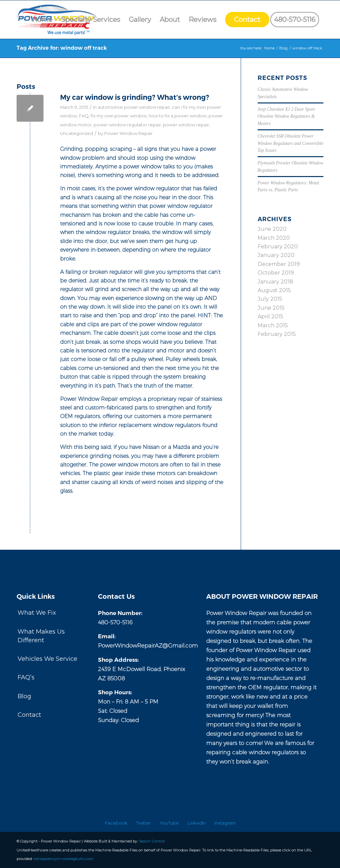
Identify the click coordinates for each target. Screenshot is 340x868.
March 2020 (274, 238)
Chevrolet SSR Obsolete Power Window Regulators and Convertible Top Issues (291, 143)
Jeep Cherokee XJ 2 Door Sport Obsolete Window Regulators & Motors (286, 116)
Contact (29, 715)
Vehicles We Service (47, 659)
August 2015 (274, 290)
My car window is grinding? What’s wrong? (135, 97)
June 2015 (271, 308)
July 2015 (270, 299)
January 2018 (275, 282)
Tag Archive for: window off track (62, 48)
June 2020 (272, 229)
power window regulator (148, 188)
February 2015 (277, 334)
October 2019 (276, 273)
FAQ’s (26, 677)
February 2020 (278, 247)
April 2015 (270, 316)
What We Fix (37, 613)
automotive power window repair (134, 107)
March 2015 (273, 325)
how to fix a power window (178, 116)
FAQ (84, 116)
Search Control (152, 841)
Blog (24, 696)
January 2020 (276, 255)
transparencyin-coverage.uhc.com (63, 859)
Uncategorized (77, 133)
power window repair (186, 125)
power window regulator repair (127, 125)
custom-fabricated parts (116, 408)
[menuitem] (42, 20)
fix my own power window (119, 116)
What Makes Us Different (41, 636)
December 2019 (279, 264)
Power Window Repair (128, 133)
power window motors (129, 465)
